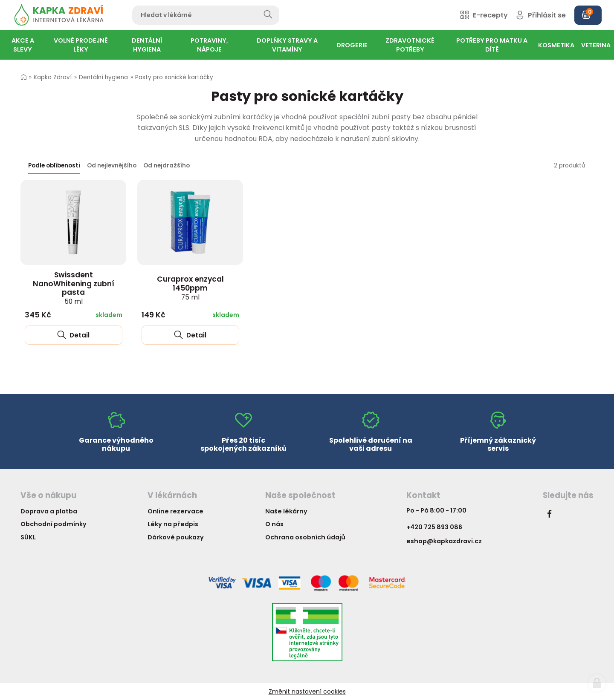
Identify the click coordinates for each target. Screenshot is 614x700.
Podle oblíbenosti (54, 166)
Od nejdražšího (167, 166)
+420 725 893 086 (434, 527)
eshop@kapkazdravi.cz (444, 541)
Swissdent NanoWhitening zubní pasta (74, 288)
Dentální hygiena (103, 77)
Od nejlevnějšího (112, 166)
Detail (73, 335)
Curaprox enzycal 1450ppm (190, 288)
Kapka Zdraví (53, 77)
